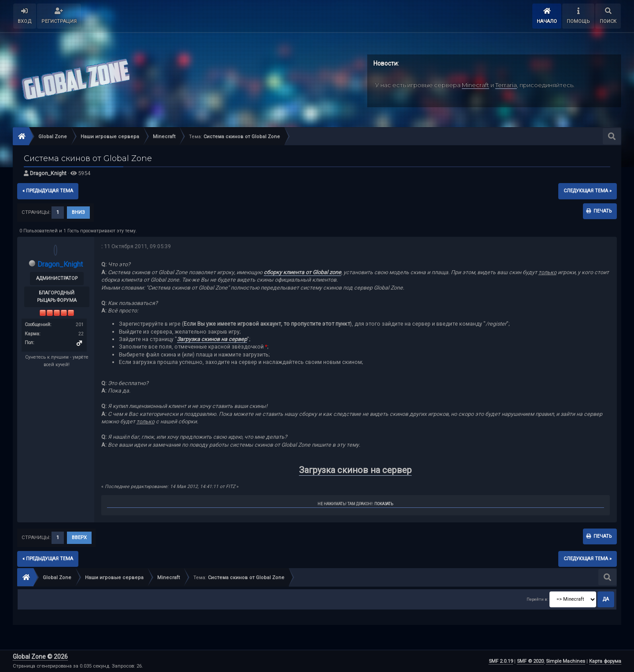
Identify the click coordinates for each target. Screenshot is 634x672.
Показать (384, 504)
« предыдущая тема (48, 191)
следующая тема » (588, 191)
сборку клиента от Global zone (302, 272)
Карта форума (605, 661)
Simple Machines (566, 661)
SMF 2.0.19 (501, 661)
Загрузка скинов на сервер (212, 339)
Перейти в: (537, 599)
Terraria (506, 85)
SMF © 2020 (530, 661)
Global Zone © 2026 (40, 657)
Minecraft (475, 85)
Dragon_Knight (48, 173)
